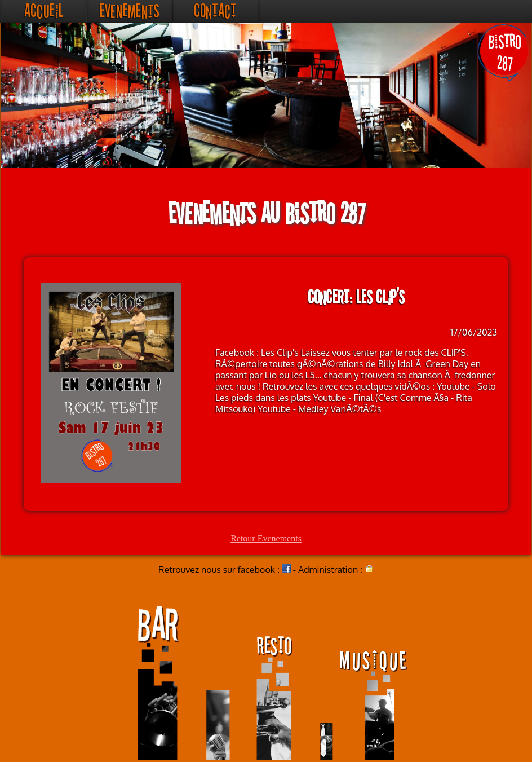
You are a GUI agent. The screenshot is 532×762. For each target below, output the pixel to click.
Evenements (130, 11)
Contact (215, 11)
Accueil (44, 11)
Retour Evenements (266, 538)
